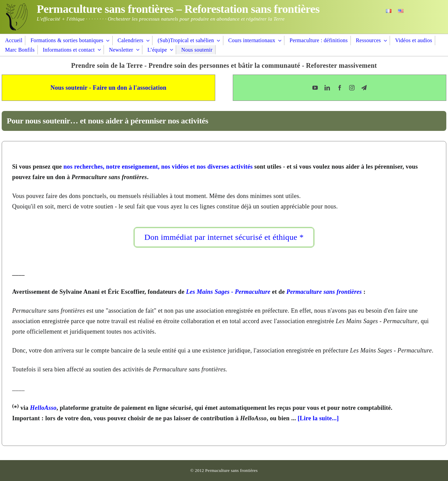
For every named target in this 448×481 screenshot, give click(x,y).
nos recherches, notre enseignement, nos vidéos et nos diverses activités (158, 167)
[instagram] (352, 88)
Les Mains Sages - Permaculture (228, 292)
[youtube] (315, 88)
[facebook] (340, 88)
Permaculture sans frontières (324, 292)
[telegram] (364, 88)
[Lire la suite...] (318, 418)
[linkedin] (327, 88)
